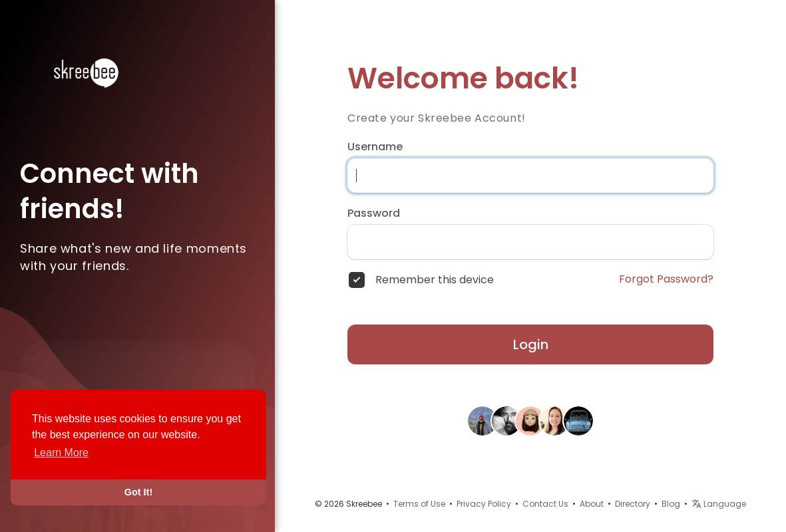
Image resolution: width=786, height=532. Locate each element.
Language (719, 504)
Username (375, 147)
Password (374, 213)
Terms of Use (419, 504)
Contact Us (545, 504)
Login (531, 344)
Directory (633, 504)
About (592, 504)
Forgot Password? (666, 279)
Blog (671, 504)
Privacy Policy (484, 504)
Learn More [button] (61, 453)
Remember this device (435, 280)
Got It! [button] (138, 492)
